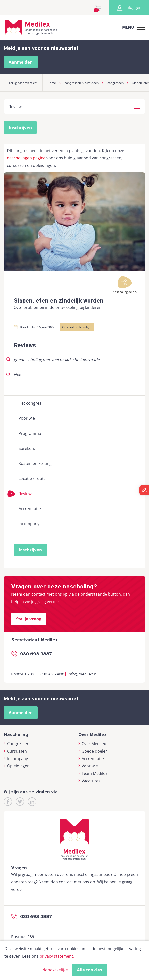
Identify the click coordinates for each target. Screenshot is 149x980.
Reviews (26, 494)
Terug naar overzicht (23, 83)
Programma (30, 433)
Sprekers (27, 448)
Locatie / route (32, 479)
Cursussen (15, 751)
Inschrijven (20, 127)
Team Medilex (93, 773)
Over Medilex (92, 744)
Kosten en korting (35, 463)
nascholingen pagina (26, 158)
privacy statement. (57, 956)
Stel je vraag (29, 619)
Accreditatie (30, 509)
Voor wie (27, 418)
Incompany (29, 524)
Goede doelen (93, 751)
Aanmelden (21, 62)
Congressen (17, 744)
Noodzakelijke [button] (55, 970)
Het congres (30, 403)
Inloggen (129, 7)
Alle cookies (89, 970)
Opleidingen (17, 766)
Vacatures (89, 781)
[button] (137, 106)
